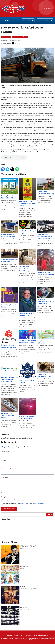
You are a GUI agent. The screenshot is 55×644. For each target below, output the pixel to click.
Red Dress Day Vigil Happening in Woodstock (46, 262)
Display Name (6, 452)
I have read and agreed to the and (24, 504)
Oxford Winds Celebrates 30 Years (46, 369)
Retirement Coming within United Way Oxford (9, 339)
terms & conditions (39, 504)
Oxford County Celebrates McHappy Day (46, 186)
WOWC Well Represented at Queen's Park (9, 255)
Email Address (6, 469)
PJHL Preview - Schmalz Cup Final (27, 372)
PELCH (22, 569)
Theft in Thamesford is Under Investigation (27, 409)
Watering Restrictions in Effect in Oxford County (9, 188)
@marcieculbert (18, 43)
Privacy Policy (28, 635)
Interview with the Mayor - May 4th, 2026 (27, 302)
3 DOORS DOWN (25, 609)
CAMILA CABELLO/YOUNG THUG (29, 589)
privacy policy (26, 504)
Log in (4, 447)
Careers (10, 635)
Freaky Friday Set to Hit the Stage (9, 297)
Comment (4, 478)
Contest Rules (18, 635)
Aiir (32, 640)
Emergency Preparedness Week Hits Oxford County (46, 296)
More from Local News (21, 37)
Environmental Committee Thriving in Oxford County (27, 260)
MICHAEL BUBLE (25, 548)
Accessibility (44, 635)
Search (50, 514)
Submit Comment (9, 509)
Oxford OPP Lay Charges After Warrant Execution (27, 337)
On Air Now (48, 8)
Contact (36, 635)
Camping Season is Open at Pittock (46, 337)
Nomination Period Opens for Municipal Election (9, 408)
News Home (7, 37)
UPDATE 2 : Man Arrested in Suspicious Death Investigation (46, 230)
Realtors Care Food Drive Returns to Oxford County (27, 192)
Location (4, 460)
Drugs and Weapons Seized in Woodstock (9, 229)
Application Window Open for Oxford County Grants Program (9, 372)
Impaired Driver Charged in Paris (27, 227)
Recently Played (10, 542)
